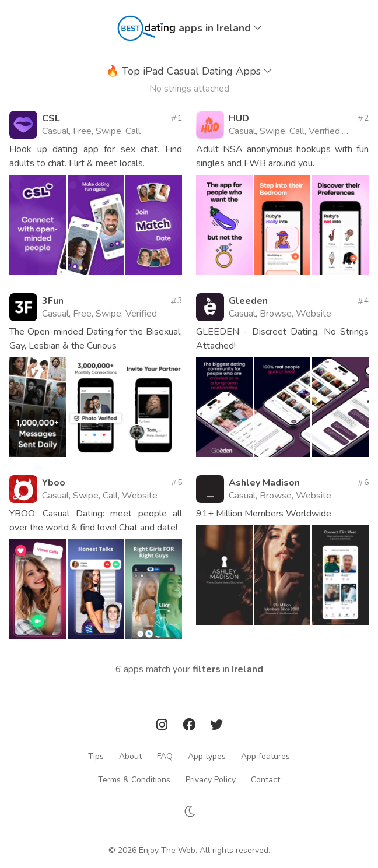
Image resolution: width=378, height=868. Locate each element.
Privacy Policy (211, 779)
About (130, 756)
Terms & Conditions (134, 779)
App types (207, 756)
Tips (96, 756)
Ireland (247, 669)
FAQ (165, 756)
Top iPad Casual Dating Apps (189, 71)
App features (265, 756)
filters (206, 669)
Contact (265, 779)
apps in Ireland (220, 28)
